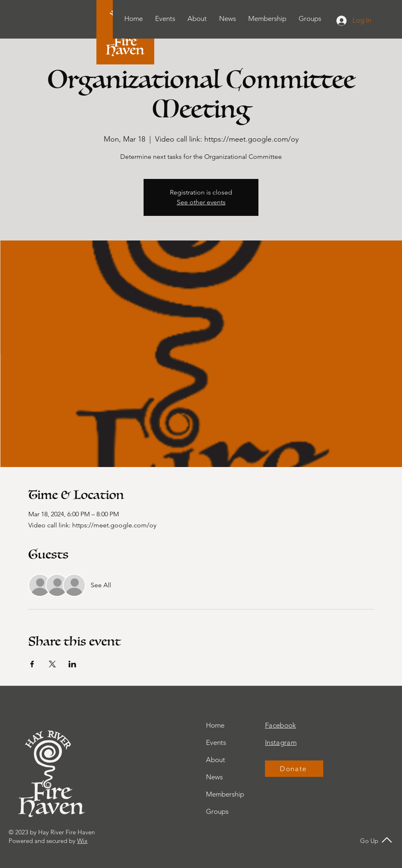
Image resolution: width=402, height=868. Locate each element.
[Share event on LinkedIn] (72, 664)
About (216, 760)
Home (215, 725)
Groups (217, 811)
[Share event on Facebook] (32, 664)
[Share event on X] (52, 664)
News (214, 777)
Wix (82, 841)
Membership (225, 794)
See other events (201, 202)
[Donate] (294, 769)
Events (216, 742)
